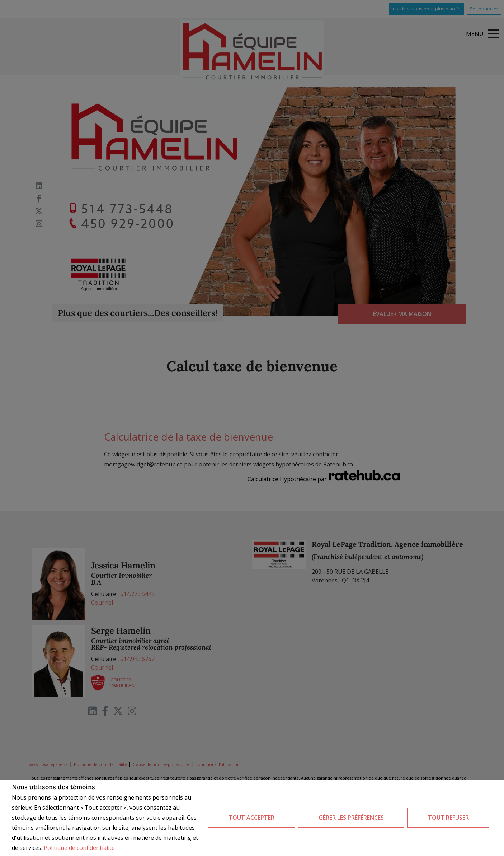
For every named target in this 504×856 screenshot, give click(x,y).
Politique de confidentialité (79, 848)
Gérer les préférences (351, 818)
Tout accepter (251, 818)
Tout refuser (448, 818)
